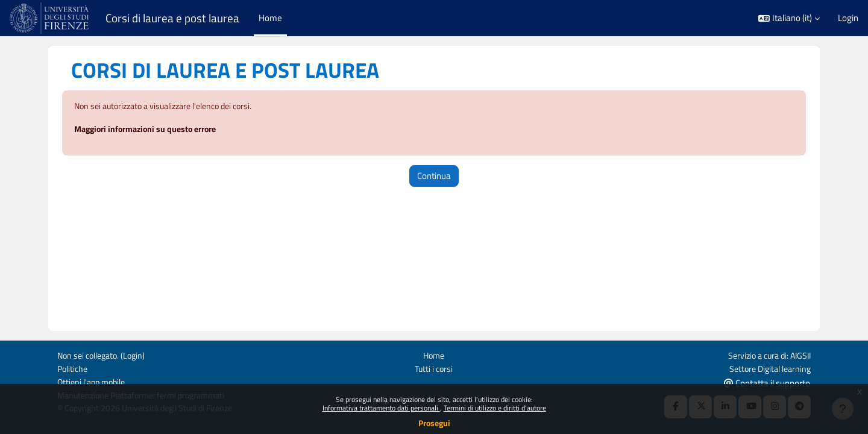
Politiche (74, 367)
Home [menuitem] (270, 18)
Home (434, 354)
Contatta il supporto (767, 382)
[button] (789, 18)
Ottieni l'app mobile (94, 381)
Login (848, 18)
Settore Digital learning (767, 367)
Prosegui (434, 423)
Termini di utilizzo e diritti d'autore (495, 408)
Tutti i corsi (434, 367)
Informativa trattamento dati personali (381, 408)
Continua (434, 176)
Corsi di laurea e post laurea (172, 18)
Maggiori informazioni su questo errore (151, 130)
